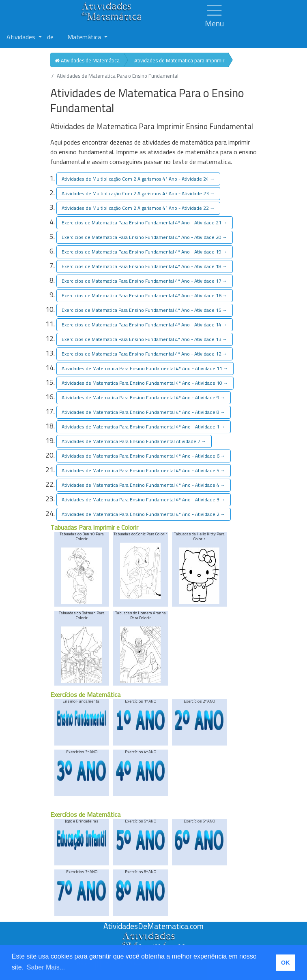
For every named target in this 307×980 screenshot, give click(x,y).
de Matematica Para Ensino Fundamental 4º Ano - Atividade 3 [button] (144, 500)
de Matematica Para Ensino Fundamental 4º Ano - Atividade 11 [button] (145, 368)
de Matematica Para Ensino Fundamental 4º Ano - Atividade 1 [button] (144, 427)
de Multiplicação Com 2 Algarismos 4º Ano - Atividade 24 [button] (138, 179)
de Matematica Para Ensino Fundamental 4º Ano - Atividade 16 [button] (145, 295)
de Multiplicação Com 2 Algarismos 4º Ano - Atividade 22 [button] (138, 208)
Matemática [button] (85, 37)
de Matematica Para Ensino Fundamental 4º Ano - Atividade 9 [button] (144, 397)
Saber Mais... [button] (46, 967)
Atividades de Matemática (87, 60)
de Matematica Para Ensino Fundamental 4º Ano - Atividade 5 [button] (144, 470)
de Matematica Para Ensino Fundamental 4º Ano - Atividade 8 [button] (144, 412)
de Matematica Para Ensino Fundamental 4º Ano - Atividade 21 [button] (145, 223)
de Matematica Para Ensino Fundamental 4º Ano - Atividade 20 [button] (145, 237)
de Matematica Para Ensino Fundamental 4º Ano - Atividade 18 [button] (145, 266)
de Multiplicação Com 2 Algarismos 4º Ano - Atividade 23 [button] (138, 193)
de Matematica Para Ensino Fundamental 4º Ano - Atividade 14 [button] (145, 325)
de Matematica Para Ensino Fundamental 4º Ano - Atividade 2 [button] (144, 514)
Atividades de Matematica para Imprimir (179, 60)
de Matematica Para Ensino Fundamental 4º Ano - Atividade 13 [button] (145, 339)
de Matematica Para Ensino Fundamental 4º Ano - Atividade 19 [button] (145, 252)
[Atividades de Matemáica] (154, 936)
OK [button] (286, 963)
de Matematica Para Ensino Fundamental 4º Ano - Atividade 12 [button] (145, 354)
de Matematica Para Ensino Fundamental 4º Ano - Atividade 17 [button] (145, 281)
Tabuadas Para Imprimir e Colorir (94, 527)
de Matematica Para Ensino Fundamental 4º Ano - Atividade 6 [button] (144, 456)
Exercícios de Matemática (85, 695)
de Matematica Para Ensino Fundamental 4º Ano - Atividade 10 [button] (145, 383)
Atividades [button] (22, 37)
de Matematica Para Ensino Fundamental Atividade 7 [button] (134, 441)
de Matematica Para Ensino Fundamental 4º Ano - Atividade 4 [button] (144, 485)
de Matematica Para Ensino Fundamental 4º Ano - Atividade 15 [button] (145, 310)
